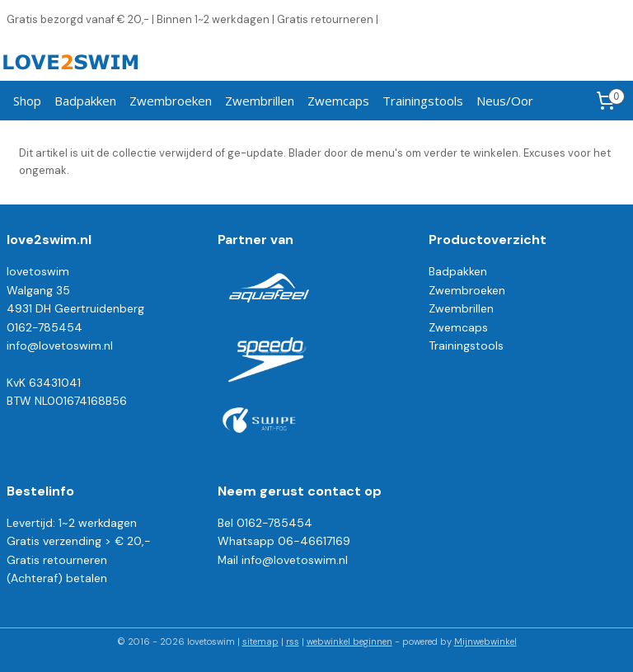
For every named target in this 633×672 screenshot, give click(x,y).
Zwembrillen (260, 101)
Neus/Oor (505, 101)
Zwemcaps (338, 101)
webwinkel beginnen (349, 641)
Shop (27, 101)
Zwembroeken (171, 101)
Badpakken (85, 101)
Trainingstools (423, 101)
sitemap (260, 641)
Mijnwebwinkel (485, 641)
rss (293, 641)
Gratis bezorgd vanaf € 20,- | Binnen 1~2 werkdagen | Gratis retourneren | (192, 19)
